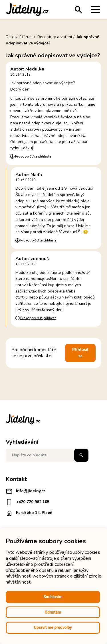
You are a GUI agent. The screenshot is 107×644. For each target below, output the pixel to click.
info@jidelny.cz (26, 491)
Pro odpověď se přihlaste (33, 157)
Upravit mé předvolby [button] (53, 627)
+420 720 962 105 (28, 502)
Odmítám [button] (53, 612)
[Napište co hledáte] (47, 455)
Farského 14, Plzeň (29, 513)
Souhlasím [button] (53, 597)
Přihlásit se (80, 353)
